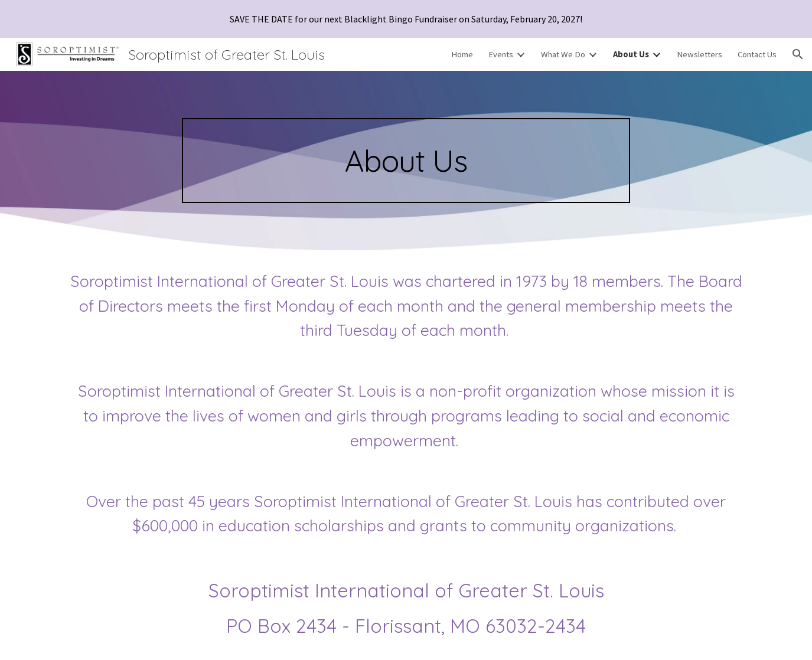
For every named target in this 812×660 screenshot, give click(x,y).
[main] (406, 161)
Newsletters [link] (700, 54)
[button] (798, 54)
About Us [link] (631, 54)
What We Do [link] (563, 54)
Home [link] (462, 54)
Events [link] (501, 54)
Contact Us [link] (757, 54)
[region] (406, 19)
